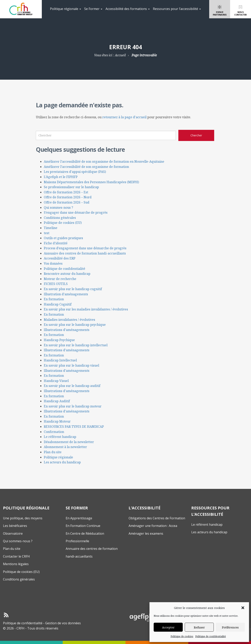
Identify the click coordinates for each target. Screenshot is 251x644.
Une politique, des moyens (23, 518)
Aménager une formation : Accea (153, 526)
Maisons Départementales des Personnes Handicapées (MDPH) (91, 182)
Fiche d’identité (56, 243)
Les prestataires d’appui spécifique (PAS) (75, 172)
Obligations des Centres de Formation (157, 518)
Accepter (168, 627)
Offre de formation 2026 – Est (66, 192)
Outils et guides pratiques (63, 238)
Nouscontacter (241, 10)
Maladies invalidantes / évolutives (69, 320)
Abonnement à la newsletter (65, 447)
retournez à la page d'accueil (124, 117)
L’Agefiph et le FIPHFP (61, 177)
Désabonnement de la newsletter (69, 442)
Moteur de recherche (60, 279)
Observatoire (13, 533)
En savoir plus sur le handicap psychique (75, 325)
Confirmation (54, 432)
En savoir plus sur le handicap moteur (73, 406)
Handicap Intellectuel (60, 360)
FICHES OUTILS (56, 284)
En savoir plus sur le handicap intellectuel (76, 345)
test (47, 233)
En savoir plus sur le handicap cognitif (73, 289)
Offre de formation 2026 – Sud (67, 202)
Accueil (120, 55)
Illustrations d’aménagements (67, 330)
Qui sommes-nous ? (58, 207)
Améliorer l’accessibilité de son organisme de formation (86, 167)
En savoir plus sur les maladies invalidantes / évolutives (86, 309)
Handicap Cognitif (58, 304)
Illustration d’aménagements (66, 294)
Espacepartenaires (220, 10)
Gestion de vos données (63, 623)
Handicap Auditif (57, 401)
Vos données (53, 263)
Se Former (93, 9)
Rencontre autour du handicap (67, 274)
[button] (243, 608)
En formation (54, 299)
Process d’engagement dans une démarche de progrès (85, 248)
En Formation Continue (83, 526)
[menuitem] (65, 9)
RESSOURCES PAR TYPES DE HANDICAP (74, 427)
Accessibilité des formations (128, 9)
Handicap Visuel (56, 381)
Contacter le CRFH (16, 556)
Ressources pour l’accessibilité (177, 9)
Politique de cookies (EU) (63, 223)
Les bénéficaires (15, 526)
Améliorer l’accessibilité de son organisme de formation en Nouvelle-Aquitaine (104, 161)
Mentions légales (16, 564)
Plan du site (53, 452)
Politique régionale (65, 9)
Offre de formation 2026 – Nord (68, 197)
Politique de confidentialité (211, 636)
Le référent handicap (60, 437)
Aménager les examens (146, 533)
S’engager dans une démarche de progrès (76, 212)
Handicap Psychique (59, 340)
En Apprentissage (79, 518)
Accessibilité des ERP (60, 258)
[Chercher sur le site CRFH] (196, 135)
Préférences (230, 627)
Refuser (199, 627)
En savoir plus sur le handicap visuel (71, 365)
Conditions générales (60, 218)
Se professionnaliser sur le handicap (71, 187)
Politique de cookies (182, 636)
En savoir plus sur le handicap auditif (72, 386)
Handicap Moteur (57, 421)
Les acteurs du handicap (62, 462)
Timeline (51, 228)
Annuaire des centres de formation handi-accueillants (85, 253)
